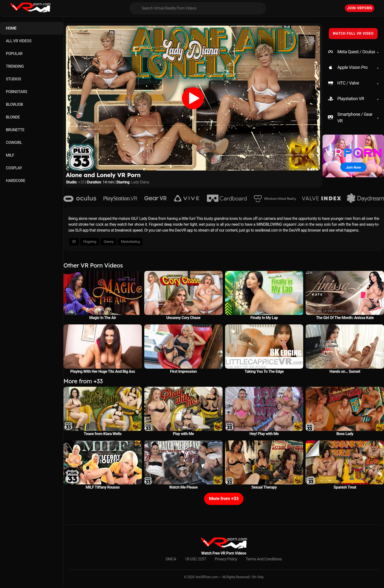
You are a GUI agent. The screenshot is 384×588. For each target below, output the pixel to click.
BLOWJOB (14, 104)
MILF (10, 155)
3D (74, 242)
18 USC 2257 (195, 559)
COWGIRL (14, 143)
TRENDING (15, 66)
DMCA (171, 559)
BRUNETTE (15, 130)
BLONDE (13, 117)
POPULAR (14, 54)
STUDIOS (13, 79)
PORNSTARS (16, 92)
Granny (109, 242)
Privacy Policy (226, 559)
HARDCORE (16, 181)
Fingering (90, 242)
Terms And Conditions (264, 559)
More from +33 (224, 498)
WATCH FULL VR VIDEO (353, 33)
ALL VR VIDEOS (19, 41)
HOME (11, 28)
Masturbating (130, 242)
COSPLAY (14, 168)
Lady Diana (140, 182)
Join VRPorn (360, 8)
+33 (81, 182)
